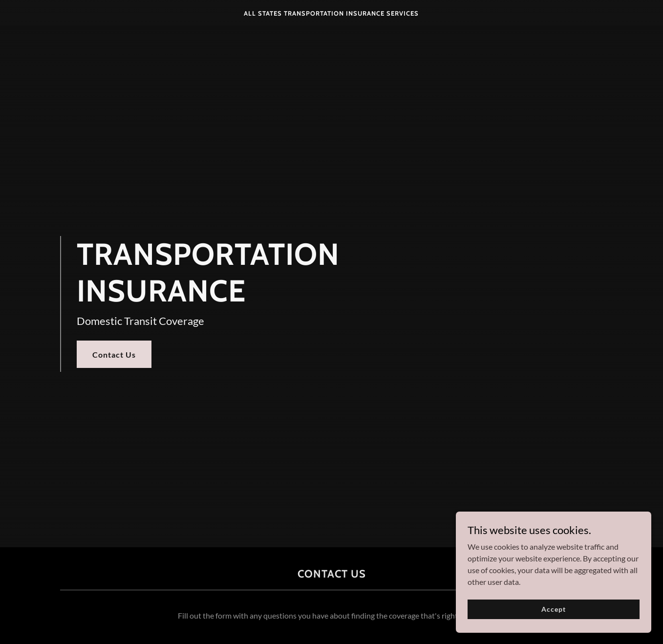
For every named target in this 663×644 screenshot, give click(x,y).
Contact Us (114, 354)
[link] (331, 12)
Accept (553, 622)
